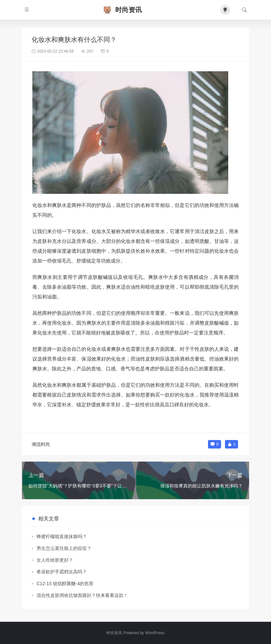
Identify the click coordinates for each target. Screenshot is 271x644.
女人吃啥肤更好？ (55, 560)
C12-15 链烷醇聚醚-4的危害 (65, 584)
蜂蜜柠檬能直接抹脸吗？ (62, 536)
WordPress (155, 633)
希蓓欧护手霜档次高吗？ (62, 572)
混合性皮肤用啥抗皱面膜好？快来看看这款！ (82, 595)
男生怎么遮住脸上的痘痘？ (64, 548)
